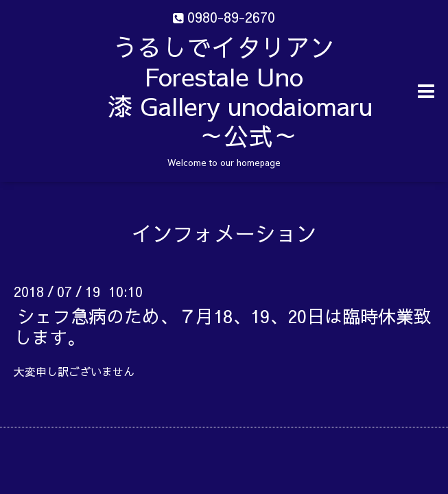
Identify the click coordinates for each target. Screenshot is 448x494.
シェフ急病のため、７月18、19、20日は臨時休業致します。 (223, 326)
